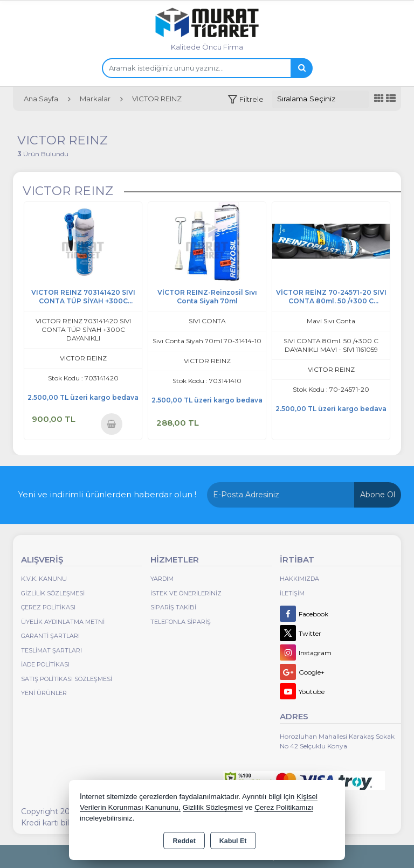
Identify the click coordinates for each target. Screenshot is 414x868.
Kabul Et (233, 841)
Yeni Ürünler (44, 693)
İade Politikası (45, 664)
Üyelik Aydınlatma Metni (63, 622)
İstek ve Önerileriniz (186, 593)
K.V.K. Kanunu (44, 579)
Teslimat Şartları (51, 650)
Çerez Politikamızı (284, 807)
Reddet (184, 841)
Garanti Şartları (50, 636)
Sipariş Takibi (173, 607)
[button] (246, 99)
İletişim (292, 593)
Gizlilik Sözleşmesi (53, 593)
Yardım (162, 579)
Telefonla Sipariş (181, 622)
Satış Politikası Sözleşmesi (67, 679)
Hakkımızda (299, 579)
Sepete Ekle (111, 424)
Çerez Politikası (48, 607)
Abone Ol (378, 495)
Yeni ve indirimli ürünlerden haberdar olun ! (107, 494)
